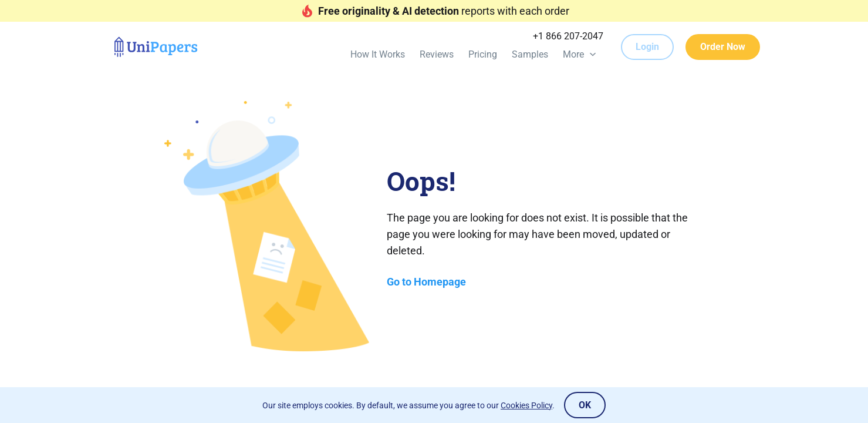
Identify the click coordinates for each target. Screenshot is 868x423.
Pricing (483, 54)
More (573, 54)
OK (585, 405)
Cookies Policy (526, 405)
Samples (530, 54)
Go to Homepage (426, 282)
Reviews (437, 54)
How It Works (378, 54)
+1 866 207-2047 (568, 36)
